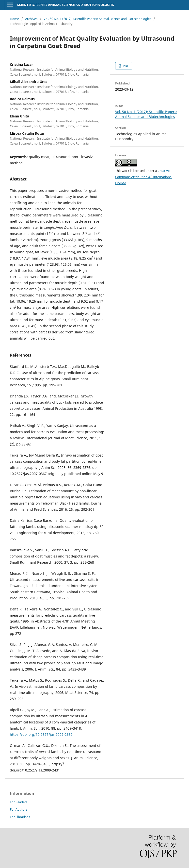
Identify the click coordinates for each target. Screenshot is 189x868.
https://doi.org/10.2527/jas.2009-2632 (41, 734)
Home (14, 19)
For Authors (19, 809)
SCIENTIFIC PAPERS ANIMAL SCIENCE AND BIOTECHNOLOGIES (66, 5)
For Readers (19, 802)
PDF (125, 66)
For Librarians (20, 817)
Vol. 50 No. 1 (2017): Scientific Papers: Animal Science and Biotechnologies (97, 19)
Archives (31, 19)
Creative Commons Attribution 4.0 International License (144, 177)
